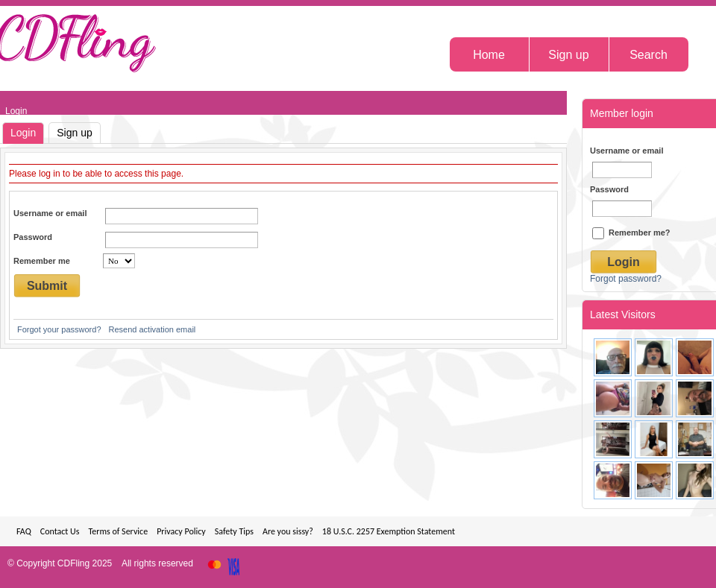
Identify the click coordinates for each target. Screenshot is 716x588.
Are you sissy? (288, 531)
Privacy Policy (181, 531)
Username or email (50, 213)
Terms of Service (118, 531)
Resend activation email (153, 329)
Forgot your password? (59, 329)
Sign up (74, 133)
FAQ (24, 531)
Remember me (42, 261)
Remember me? (631, 233)
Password (33, 237)
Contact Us (60, 531)
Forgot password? (626, 279)
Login (23, 133)
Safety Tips (234, 531)
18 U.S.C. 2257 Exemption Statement (389, 531)
